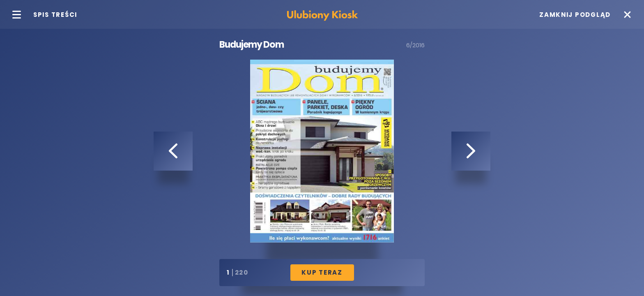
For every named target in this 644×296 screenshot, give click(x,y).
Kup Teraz (322, 272)
